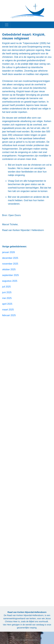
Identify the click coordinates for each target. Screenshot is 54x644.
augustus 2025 (10, 281)
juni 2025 (7, 292)
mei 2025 (7, 298)
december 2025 (10, 258)
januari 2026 (8, 252)
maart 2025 (8, 310)
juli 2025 (6, 287)
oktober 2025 (9, 269)
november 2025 (10, 264)
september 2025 (11, 275)
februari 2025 (9, 315)
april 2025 (7, 304)
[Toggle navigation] (7, 25)
